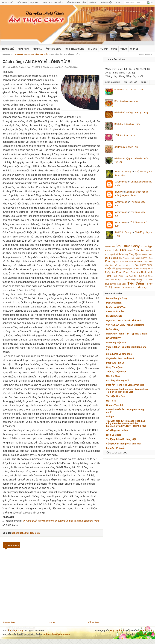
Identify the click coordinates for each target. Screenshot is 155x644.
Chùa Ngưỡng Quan (129, 254)
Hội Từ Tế (111, 401)
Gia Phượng (124, 258)
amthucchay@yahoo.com (56, 634)
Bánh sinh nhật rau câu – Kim (129, 90)
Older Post (94, 622)
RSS (118, 3)
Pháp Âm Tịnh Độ (115, 363)
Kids (151, 258)
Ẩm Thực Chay (53, 49)
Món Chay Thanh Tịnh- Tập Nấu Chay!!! (127, 334)
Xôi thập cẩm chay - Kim (126, 147)
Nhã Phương (142, 269)
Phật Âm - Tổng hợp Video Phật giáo (125, 385)
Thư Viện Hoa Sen (116, 396)
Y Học (124, 49)
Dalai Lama (147, 254)
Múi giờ (110, 416)
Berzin (130, 251)
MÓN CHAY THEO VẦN (53, 3)
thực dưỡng (111, 284)
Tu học (149, 284)
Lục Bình (120, 262)
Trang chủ (19, 54)
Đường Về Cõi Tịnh (116, 307)
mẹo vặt (133, 262)
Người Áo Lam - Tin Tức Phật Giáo (124, 320)
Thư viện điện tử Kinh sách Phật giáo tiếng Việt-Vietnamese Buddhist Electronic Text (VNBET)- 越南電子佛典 (126, 423)
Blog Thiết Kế (117, 631)
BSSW (118, 192)
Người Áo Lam (145, 631)
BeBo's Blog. (113, 329)
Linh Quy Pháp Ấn (116, 448)
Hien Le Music (114, 435)
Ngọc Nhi (122, 269)
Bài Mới (120, 250)
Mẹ (126, 262)
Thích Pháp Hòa (120, 276)
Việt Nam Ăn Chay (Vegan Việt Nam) (125, 325)
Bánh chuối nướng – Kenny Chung (132, 112)
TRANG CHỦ (8, 3)
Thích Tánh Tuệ (135, 276)
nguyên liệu (131, 269)
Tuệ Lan (125, 287)
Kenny (144, 258)
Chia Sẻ (134, 49)
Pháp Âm (38, 49)
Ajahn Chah (110, 246)
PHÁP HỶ (93, 3)
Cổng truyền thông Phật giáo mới (124, 444)
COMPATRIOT (113, 338)
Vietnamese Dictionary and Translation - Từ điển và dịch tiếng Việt (127, 391)
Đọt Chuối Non (114, 303)
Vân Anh (133, 288)
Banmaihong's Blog (116, 298)
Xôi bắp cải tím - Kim (125, 135)
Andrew (144, 246)
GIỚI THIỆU (22, 3)
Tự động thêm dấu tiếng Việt (121, 439)
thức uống (122, 284)
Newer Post (9, 622)
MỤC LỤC (35, 3)
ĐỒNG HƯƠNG (114, 316)
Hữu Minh (135, 258)
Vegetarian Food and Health (121, 358)
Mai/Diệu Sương (123, 172)
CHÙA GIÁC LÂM (115, 312)
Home (52, 622)
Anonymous (121, 182)
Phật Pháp (24, 49)
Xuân (114, 49)
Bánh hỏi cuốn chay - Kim (127, 124)
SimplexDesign (145, 634)
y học (145, 287)
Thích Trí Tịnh (116, 280)
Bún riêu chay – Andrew (126, 101)
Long (113, 262)
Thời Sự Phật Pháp (116, 372)
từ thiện (117, 288)
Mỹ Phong (130, 265)
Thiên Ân (126, 280)
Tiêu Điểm (44, 54)
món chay (143, 261)
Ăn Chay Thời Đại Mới (118, 380)
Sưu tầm (135, 272)
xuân (139, 287)
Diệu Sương (111, 258)
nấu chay (140, 265)
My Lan (122, 265)
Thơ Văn (92, 49)
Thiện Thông (137, 280)
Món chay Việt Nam (116, 343)
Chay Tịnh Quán (115, 367)
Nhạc (150, 269)
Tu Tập (104, 49)
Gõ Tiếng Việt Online (117, 430)
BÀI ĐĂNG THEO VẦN (76, 3)
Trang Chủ (8, 49)
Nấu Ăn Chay (113, 376)
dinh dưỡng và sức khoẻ (119, 354)
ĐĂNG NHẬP (107, 3)
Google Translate (115, 405)
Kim (107, 261)
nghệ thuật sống (74, 49)
